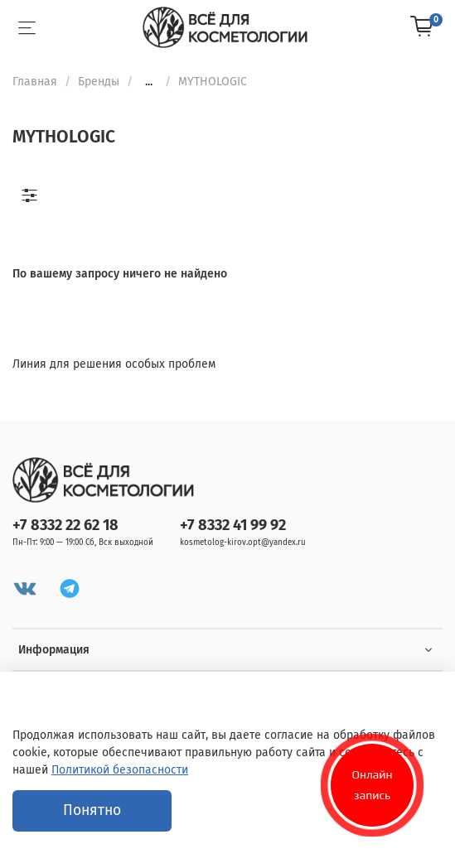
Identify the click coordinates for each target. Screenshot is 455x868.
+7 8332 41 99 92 (233, 525)
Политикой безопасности (120, 770)
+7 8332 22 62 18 (65, 525)
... (149, 82)
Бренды (99, 82)
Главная (35, 82)
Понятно (92, 810)
